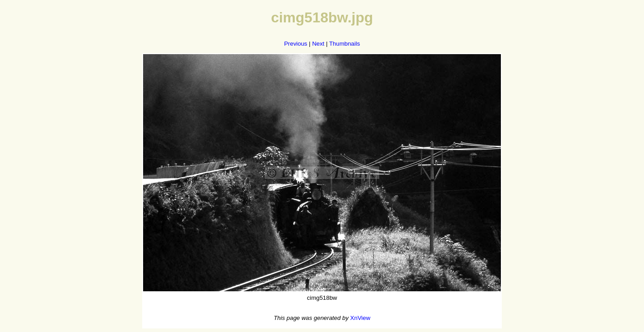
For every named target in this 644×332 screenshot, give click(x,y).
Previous (296, 44)
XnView (360, 318)
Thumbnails (345, 44)
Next (318, 44)
